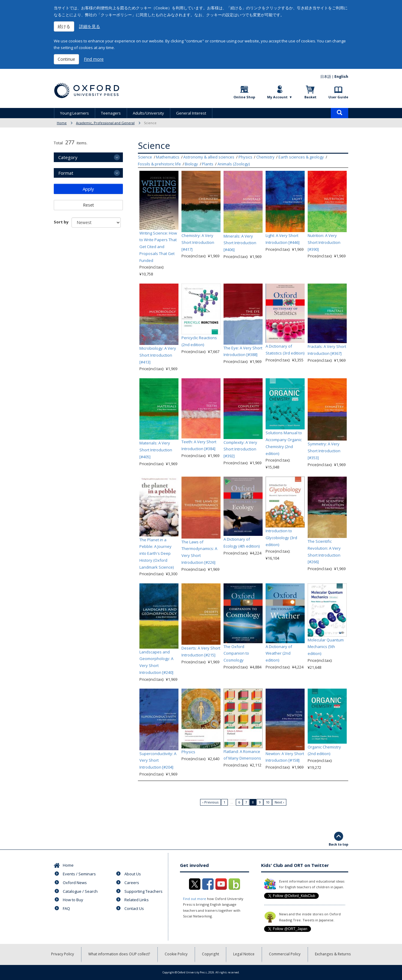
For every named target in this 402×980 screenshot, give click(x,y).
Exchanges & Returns (333, 954)
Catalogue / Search (80, 891)
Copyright (211, 954)
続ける (64, 26)
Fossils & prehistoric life (159, 164)
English (341, 77)
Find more (94, 59)
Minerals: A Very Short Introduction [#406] (240, 243)
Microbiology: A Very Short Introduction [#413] (158, 355)
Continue (66, 59)
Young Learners (75, 113)
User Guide (338, 97)
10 (268, 802)
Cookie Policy (177, 954)
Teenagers (111, 113)
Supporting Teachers (143, 891)
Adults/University (148, 113)
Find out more (195, 899)
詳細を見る (90, 26)
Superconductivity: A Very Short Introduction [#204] (158, 760)
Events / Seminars (79, 874)
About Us (133, 874)
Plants (208, 164)
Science (145, 157)
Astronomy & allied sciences (209, 157)
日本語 (326, 77)
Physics (245, 157)
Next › (279, 802)
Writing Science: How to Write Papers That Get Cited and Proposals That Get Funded (158, 247)
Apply (88, 189)
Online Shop (244, 97)
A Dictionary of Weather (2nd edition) (279, 653)
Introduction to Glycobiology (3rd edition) (281, 538)
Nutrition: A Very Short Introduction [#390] (324, 242)
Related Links (137, 900)
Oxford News (75, 883)
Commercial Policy (285, 954)
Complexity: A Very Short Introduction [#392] (240, 449)
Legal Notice (244, 954)
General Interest (191, 113)
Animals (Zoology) (234, 164)
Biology (191, 164)
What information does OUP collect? (120, 954)
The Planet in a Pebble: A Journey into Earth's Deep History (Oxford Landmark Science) (157, 553)
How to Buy (73, 900)
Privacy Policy (63, 954)
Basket (310, 97)
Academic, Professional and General (105, 123)
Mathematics (168, 157)
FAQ (66, 908)
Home (62, 123)
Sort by (61, 222)
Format (66, 173)
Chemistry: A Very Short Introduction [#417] (198, 242)
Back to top (338, 844)
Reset (88, 205)
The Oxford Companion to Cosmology (236, 653)
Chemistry (265, 157)
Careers (132, 883)
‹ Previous (210, 802)
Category (68, 157)
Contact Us (134, 908)
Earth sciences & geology (301, 157)
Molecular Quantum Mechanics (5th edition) (326, 647)
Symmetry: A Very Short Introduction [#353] (324, 451)
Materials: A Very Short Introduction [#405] (156, 450)
